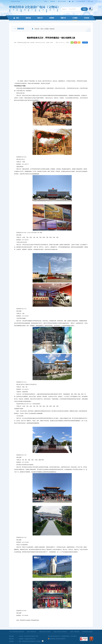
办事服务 (52, 18)
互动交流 (87, 18)
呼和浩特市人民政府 (15, 1)
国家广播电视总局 (32, 632)
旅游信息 (52, 29)
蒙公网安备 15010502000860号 (57, 639)
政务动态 (28, 18)
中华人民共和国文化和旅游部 (17, 632)
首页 (17, 18)
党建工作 (63, 18)
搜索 (84, 9)
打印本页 (85, 42)
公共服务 (75, 18)
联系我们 (11, 641)
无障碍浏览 (53, 1)
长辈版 (46, 1)
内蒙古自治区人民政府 (45, 632)
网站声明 (11, 639)
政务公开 (40, 18)
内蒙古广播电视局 (75, 632)
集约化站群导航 (82, 1)
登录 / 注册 (90, 1)
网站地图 (11, 636)
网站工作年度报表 (62, 1)
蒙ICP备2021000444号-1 (54, 636)
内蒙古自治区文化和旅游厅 (60, 632)
